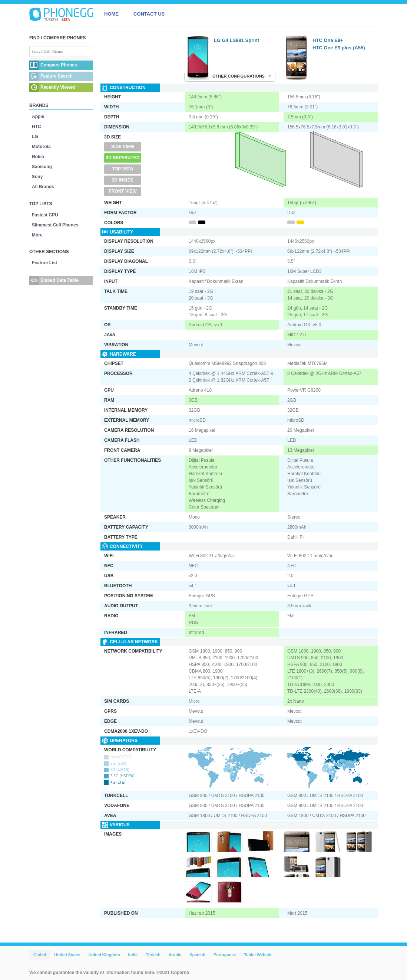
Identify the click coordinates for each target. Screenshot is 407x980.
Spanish (197, 955)
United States (67, 955)
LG (35, 137)
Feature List (44, 263)
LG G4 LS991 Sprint (236, 40)
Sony (37, 177)
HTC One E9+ (328, 40)
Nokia (38, 157)
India (133, 955)
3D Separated (123, 158)
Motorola (41, 147)
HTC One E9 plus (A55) (339, 48)
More (37, 235)
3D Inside (123, 180)
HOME (111, 14)
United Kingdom (104, 955)
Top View (123, 169)
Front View (123, 191)
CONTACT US (149, 14)
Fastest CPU (45, 215)
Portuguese (225, 955)
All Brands (43, 187)
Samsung (42, 167)
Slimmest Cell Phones (55, 225)
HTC (37, 127)
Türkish (153, 955)
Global (40, 955)
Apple (38, 117)
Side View (123, 147)
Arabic (175, 955)
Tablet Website (258, 955)
